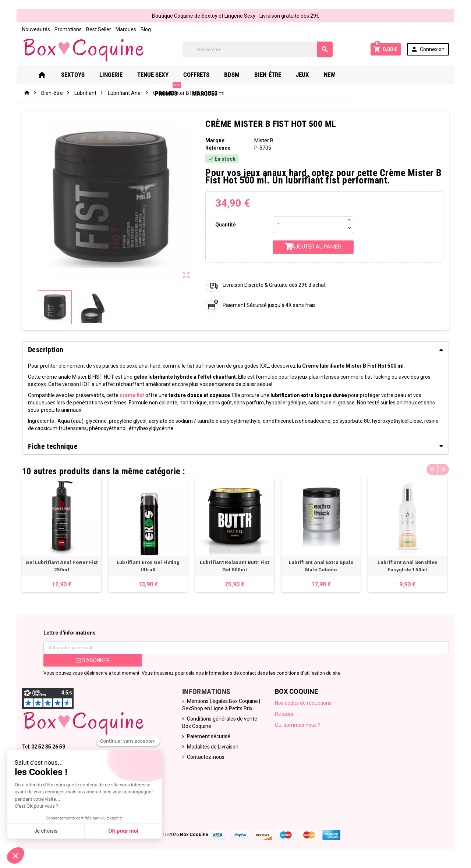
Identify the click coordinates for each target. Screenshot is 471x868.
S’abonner (93, 661)
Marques (126, 29)
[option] (62, 535)
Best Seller (99, 29)
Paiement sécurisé (209, 737)
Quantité (226, 225)
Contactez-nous (206, 757)
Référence (218, 148)
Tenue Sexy (164, 75)
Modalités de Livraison (213, 747)
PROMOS (374, 72)
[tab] (235, 350)
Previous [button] (432, 469)
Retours (284, 714)
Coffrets (207, 75)
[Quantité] (309, 225)
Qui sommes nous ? (298, 725)
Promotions (68, 29)
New (340, 75)
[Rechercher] (258, 49)
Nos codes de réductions (303, 703)
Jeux (313, 75)
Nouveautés (36, 29)
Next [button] (443, 469)
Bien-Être (278, 75)
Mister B (264, 140)
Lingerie (122, 75)
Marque (215, 140)
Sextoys (84, 75)
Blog (146, 29)
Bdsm (242, 75)
